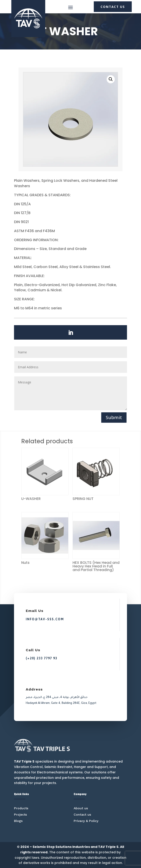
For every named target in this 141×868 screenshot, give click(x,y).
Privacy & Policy (86, 821)
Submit (114, 417)
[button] (111, 79)
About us (81, 808)
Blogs (18, 821)
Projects (20, 814)
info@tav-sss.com (45, 619)
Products (21, 808)
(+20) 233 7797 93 (41, 658)
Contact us (82, 814)
